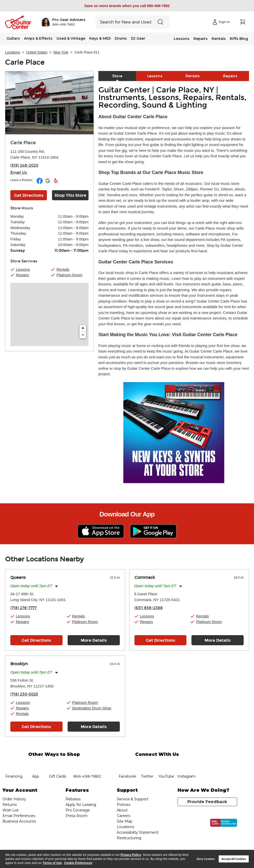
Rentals (219, 39)
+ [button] (83, 328)
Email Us (19, 172)
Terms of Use (52, 863)
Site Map (125, 821)
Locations (13, 52)
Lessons (182, 39)
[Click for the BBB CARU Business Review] (224, 823)
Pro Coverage (78, 810)
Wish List (11, 810)
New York (61, 52)
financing (14, 764)
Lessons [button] (23, 269)
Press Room (77, 816)
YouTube (166, 764)
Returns (10, 805)
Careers (123, 816)
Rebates (73, 799)
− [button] (83, 335)
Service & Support (133, 799)
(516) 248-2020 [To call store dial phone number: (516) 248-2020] (24, 165)
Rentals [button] (63, 269)
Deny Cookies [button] (206, 859)
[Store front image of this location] (49, 103)
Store (117, 76)
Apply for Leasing (81, 805)
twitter (147, 764)
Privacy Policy (131, 855)
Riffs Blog (239, 39)
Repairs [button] (22, 275)
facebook (127, 764)
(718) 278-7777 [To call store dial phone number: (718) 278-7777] (23, 608)
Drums (121, 38)
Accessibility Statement (138, 832)
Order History (14, 799)
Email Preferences (19, 816)
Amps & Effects (38, 38)
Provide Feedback (207, 802)
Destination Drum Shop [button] (92, 708)
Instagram (187, 764)
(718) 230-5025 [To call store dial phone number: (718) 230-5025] (24, 694)
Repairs (201, 39)
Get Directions (36, 640)
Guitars (13, 38)
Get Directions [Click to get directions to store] (29, 195)
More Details (94, 640)
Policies (123, 805)
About (122, 810)
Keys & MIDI (100, 38)
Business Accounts (19, 821)
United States (37, 52)
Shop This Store (70, 195)
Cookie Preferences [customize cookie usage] (78, 863)
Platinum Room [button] (69, 275)
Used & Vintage (71, 38)
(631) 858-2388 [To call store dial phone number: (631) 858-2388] (149, 608)
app (36, 764)
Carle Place (25, 62)
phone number (87, 764)
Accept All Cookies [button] (234, 859)
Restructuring (129, 838)
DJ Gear (138, 38)
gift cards (57, 764)
